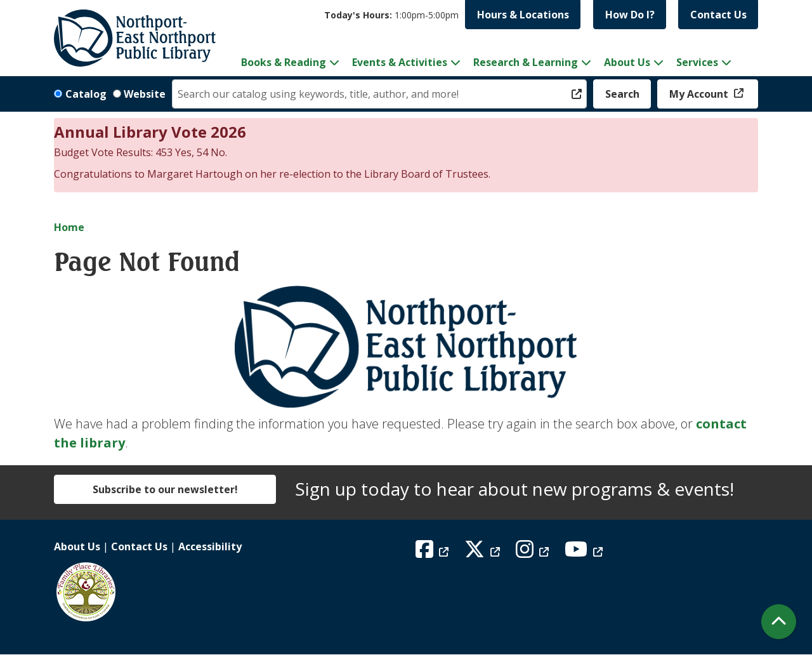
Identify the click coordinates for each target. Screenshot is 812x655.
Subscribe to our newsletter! (165, 489)
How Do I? (630, 15)
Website (145, 94)
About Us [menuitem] (627, 62)
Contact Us (718, 15)
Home (69, 227)
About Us (77, 546)
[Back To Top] (779, 622)
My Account (700, 94)
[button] (391, 15)
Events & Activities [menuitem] (400, 62)
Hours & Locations (523, 15)
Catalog (86, 94)
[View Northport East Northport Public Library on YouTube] (585, 553)
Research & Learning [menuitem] (526, 62)
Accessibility (210, 546)
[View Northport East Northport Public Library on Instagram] (534, 553)
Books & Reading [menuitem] (284, 62)
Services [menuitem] (697, 62)
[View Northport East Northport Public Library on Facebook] (434, 553)
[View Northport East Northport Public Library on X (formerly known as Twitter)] (484, 553)
